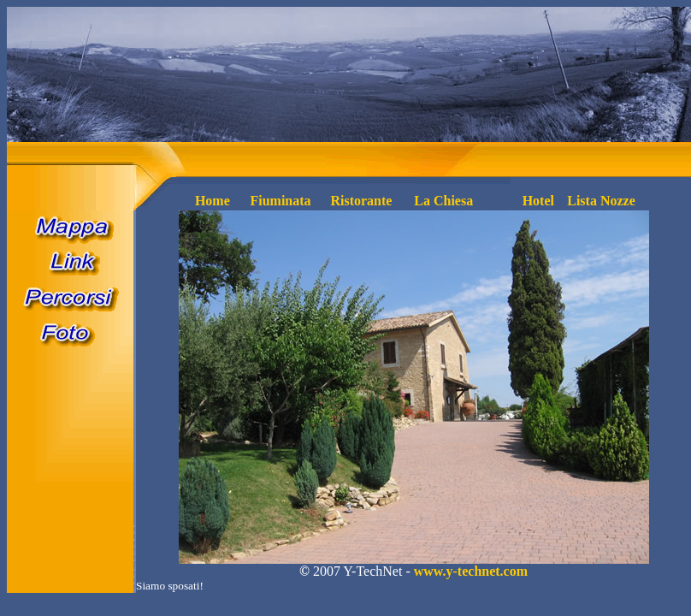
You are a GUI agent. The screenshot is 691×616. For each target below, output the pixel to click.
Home (213, 201)
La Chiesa (443, 201)
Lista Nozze (601, 201)
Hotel (538, 201)
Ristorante (361, 201)
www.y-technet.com (471, 571)
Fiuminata (280, 201)
